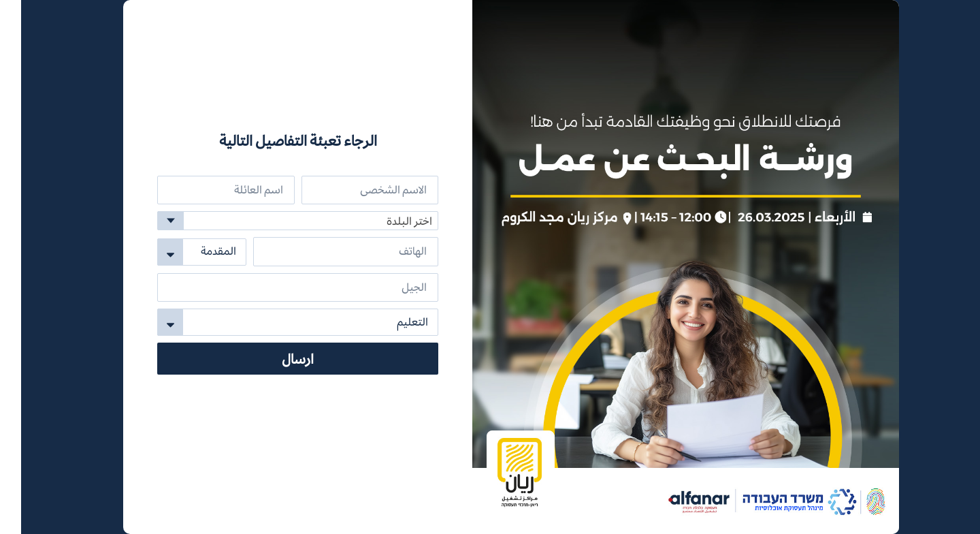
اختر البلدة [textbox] (388, 221)
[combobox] (277, 221)
